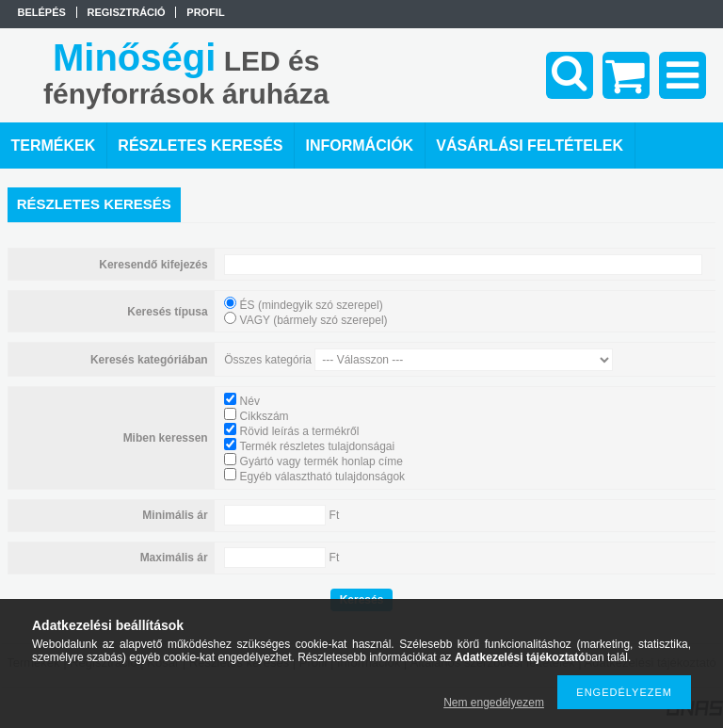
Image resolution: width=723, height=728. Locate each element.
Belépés (42, 12)
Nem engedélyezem (494, 703)
